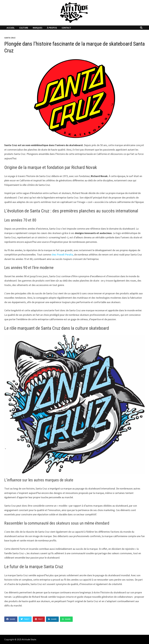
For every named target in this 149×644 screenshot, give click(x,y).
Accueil (11, 28)
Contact (66, 28)
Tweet (25, 619)
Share (11, 619)
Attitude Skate (29, 639)
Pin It (39, 619)
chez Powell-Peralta (62, 255)
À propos (52, 28)
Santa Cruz (10, 38)
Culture (24, 28)
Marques (38, 28)
